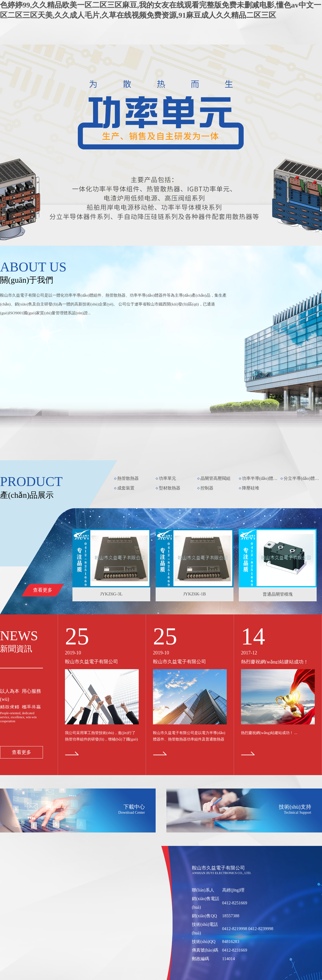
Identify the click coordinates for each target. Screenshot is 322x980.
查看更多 (43, 590)
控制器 (207, 488)
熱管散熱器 (128, 478)
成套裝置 (126, 488)
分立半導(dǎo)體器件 (302, 478)
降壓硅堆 (251, 488)
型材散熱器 (170, 488)
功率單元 (167, 478)
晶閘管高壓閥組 (215, 478)
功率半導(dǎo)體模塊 (261, 478)
